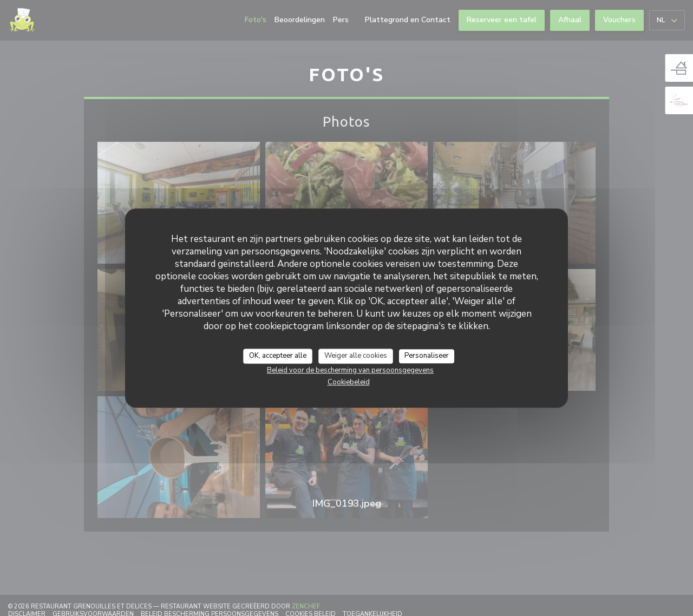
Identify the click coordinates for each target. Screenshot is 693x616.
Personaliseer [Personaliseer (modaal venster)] (427, 356)
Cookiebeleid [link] (349, 382)
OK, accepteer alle (278, 356)
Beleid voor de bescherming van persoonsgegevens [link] (350, 370)
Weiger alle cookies (356, 356)
